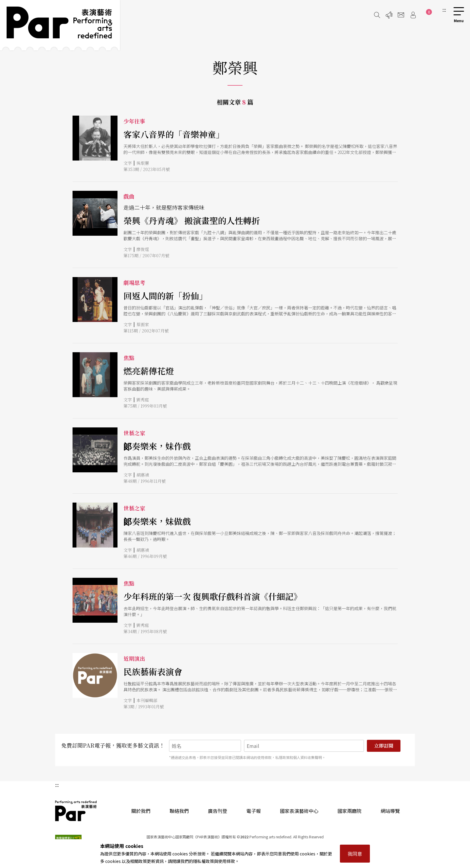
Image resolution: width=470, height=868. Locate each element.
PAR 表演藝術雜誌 (76, 811)
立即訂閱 (384, 746)
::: (444, 10)
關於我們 (141, 811)
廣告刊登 (218, 811)
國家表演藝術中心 (299, 811)
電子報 (254, 811)
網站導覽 (390, 811)
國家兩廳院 (350, 811)
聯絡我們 (179, 811)
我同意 (355, 854)
